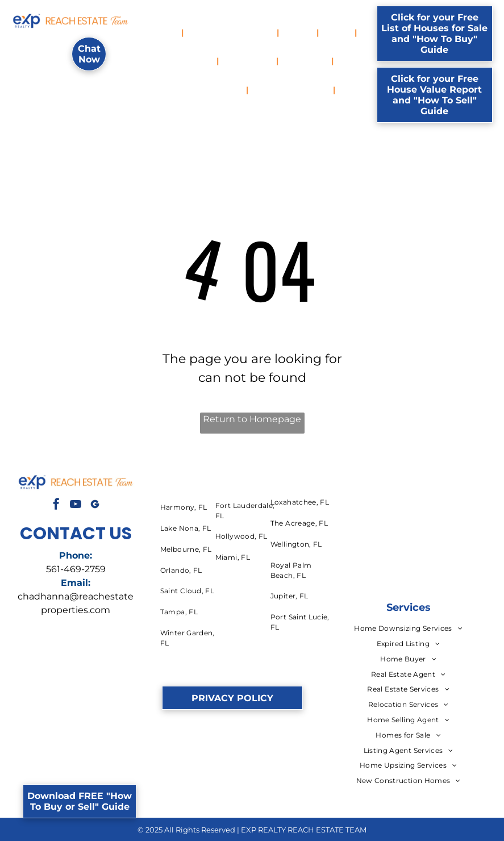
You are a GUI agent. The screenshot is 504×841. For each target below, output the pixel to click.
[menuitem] (166, 33)
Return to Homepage (252, 419)
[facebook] (56, 505)
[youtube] (76, 505)
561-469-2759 (76, 569)
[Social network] (95, 505)
